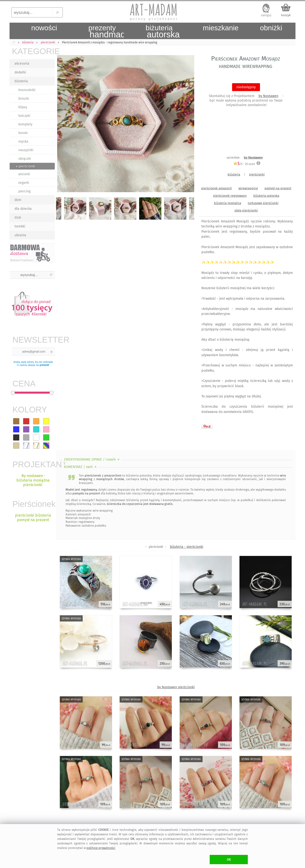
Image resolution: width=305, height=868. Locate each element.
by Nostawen (268, 96)
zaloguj (266, 15)
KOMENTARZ (81, 467)
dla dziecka (23, 209)
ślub (18, 218)
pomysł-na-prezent (278, 188)
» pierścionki (25, 166)
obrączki (25, 159)
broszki (24, 99)
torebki (20, 226)
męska (23, 141)
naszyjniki (26, 150)
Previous (64, 124)
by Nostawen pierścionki (176, 687)
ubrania (20, 235)
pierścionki (257, 174)
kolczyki (24, 116)
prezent (44, 365)
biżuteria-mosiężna (228, 203)
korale (23, 133)
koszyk (286, 15)
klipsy (23, 107)
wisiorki (24, 174)
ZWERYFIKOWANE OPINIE (92, 460)
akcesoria (22, 64)
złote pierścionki (246, 210)
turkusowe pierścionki (263, 203)
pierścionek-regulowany (230, 196)
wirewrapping (248, 188)
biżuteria (21, 81)
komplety (25, 124)
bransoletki (27, 90)
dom (18, 200)
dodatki (20, 72)
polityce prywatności (101, 848)
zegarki (24, 183)
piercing (24, 191)
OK (229, 860)
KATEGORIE (33, 51)
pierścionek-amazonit (216, 188)
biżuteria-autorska (266, 196)
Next (186, 124)
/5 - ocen (244, 164)
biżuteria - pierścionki (187, 547)
